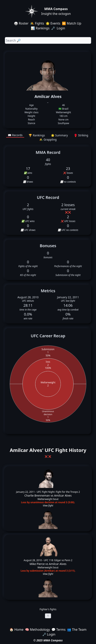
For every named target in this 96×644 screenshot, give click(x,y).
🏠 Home (17, 630)
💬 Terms (58, 630)
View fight (48, 506)
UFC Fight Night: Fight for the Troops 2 (58, 492)
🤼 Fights (37, 23)
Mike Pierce (37, 564)
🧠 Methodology (37, 630)
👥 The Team (77, 630)
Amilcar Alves (63, 495)
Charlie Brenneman (37, 495)
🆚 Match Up (72, 23)
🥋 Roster (21, 23)
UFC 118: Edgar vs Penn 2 (58, 560)
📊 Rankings (40, 28)
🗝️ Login (58, 28)
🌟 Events (53, 23)
